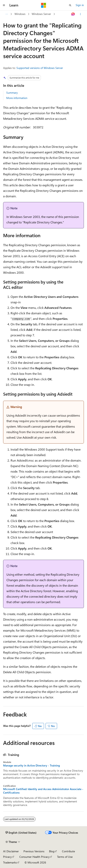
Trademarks (10, 862)
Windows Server (41, 14)
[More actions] (80, 14)
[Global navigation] (4, 5)
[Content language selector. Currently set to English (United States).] (21, 833)
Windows (20, 14)
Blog (52, 851)
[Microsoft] (44, 5)
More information (17, 98)
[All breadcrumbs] (7, 14)
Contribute (68, 851)
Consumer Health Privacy (35, 857)
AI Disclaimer (11, 851)
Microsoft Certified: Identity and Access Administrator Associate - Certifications (43, 791)
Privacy (7, 857)
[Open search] (70, 5)
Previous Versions (34, 851)
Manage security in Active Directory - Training (31, 766)
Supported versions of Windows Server (40, 68)
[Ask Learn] (73, 14)
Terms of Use (65, 857)
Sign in (80, 5)
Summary (12, 93)
